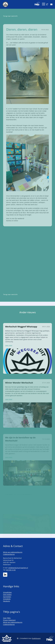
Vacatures (7, 601)
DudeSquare (36, 638)
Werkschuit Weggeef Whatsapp (21, 331)
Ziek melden (7, 595)
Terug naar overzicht (10, 16)
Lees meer (9, 350)
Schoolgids (7, 599)
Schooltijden (7, 592)
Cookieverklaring (9, 554)
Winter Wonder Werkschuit (19, 388)
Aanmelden (7, 597)
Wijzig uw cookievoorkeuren (13, 552)
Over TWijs (7, 618)
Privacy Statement (9, 620)
